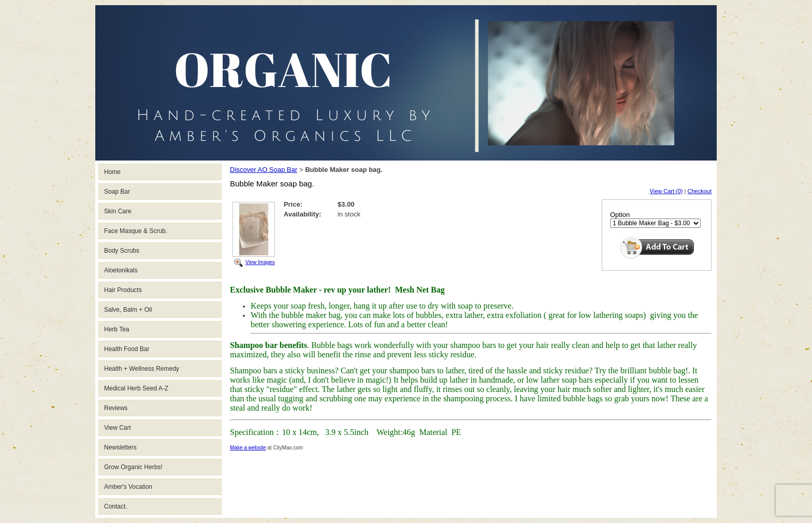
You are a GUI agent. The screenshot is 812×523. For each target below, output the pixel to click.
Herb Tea (117, 329)
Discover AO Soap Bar (264, 170)
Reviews (116, 408)
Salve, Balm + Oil (128, 310)
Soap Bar (117, 192)
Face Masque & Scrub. (136, 231)
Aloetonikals (121, 270)
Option (620, 215)
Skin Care (118, 211)
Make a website (248, 448)
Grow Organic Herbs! (133, 467)
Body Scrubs (122, 251)
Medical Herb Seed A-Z (136, 388)
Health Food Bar (127, 349)
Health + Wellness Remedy (142, 369)
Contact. (116, 506)
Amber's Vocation (128, 487)
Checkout (700, 191)
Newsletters (120, 447)
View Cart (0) (666, 191)
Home (112, 172)
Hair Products (123, 290)
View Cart (118, 428)
